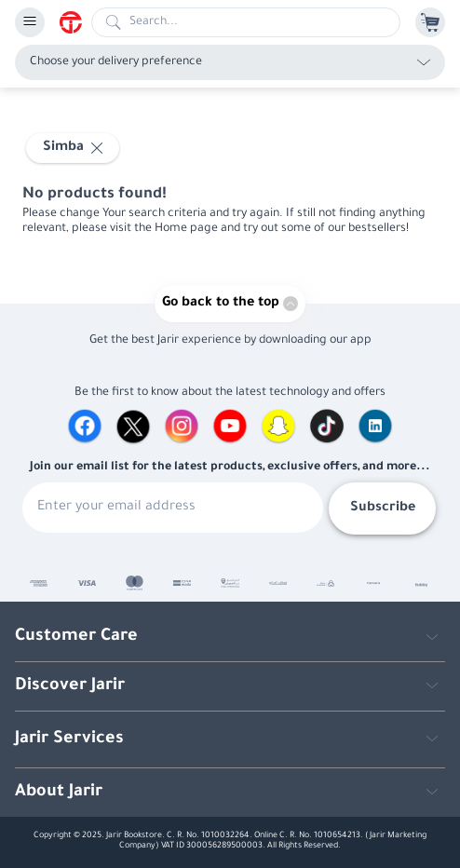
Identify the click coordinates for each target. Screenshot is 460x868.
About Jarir (59, 793)
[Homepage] (75, 22)
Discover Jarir (70, 686)
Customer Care (76, 637)
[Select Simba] (73, 148)
